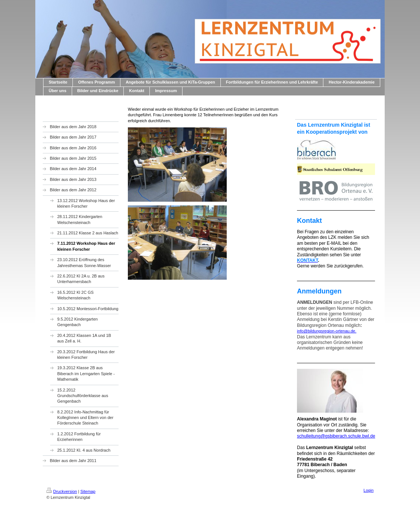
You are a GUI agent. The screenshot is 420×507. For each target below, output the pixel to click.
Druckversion (62, 491)
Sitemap (88, 491)
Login (369, 490)
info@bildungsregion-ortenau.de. (327, 331)
